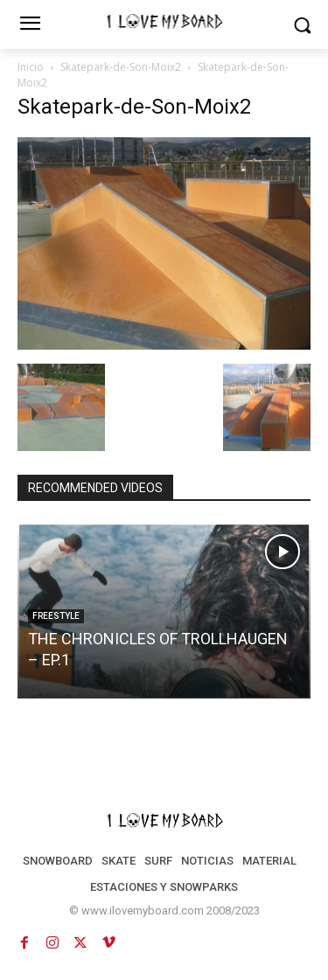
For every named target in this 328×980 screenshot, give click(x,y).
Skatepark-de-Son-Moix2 (121, 67)
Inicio (31, 67)
